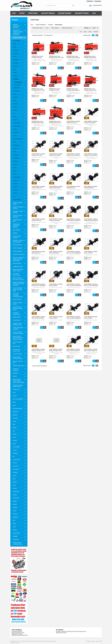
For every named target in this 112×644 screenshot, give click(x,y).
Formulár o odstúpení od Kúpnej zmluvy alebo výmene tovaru (71, 631)
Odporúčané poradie (67, 28)
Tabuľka (94, 28)
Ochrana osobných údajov (18, 633)
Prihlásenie (90, 1)
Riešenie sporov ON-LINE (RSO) (20, 635)
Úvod (32, 25)
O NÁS (94, 13)
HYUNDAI (50, 25)
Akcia (85, 32)
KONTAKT (22, 13)
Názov (41, 28)
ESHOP (14, 13)
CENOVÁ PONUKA (33, 13)
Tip (81, 32)
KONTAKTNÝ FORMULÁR (48, 13)
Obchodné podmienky (17, 631)
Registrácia (98, 1)
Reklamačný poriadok (17, 634)
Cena (47, 28)
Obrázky (86, 28)
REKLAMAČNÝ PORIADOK (82, 13)
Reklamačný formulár (61, 633)
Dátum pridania (55, 28)
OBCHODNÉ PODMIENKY (65, 13)
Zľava (90, 32)
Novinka (96, 32)
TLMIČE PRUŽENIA (41, 25)
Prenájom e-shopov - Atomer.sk (94, 641)
